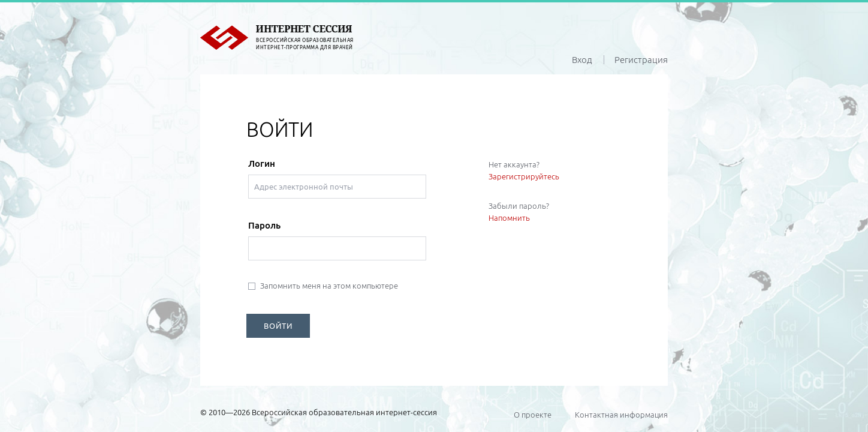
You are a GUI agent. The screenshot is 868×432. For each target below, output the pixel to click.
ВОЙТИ (278, 326)
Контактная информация (621, 415)
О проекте (533, 415)
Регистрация (641, 60)
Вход (582, 60)
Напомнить (509, 218)
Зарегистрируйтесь (524, 176)
